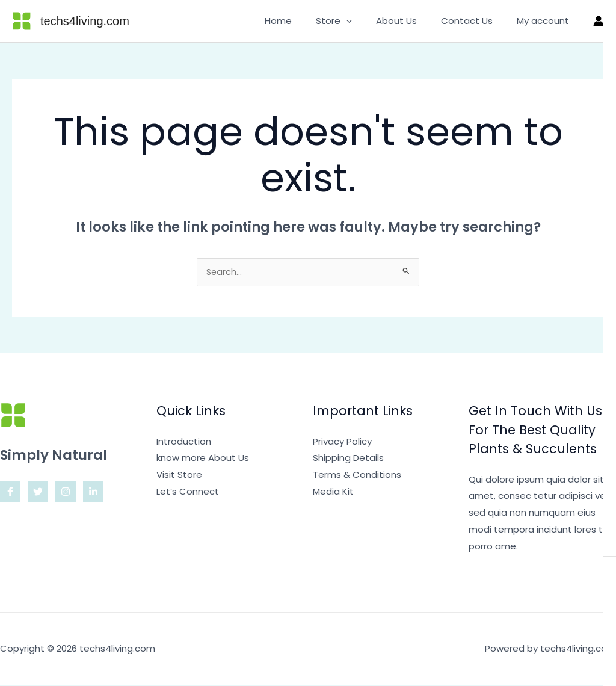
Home (305, 21)
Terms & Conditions (357, 476)
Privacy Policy (342, 443)
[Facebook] (10, 493)
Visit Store (179, 476)
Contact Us (476, 21)
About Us (411, 21)
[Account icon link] (599, 21)
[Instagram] (66, 493)
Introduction (184, 443)
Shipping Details (348, 459)
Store (355, 21)
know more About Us (203, 459)
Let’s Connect (188, 493)
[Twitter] (38, 493)
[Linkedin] (93, 493)
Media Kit (333, 493)
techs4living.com (85, 21)
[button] (367, 21)
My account (546, 21)
